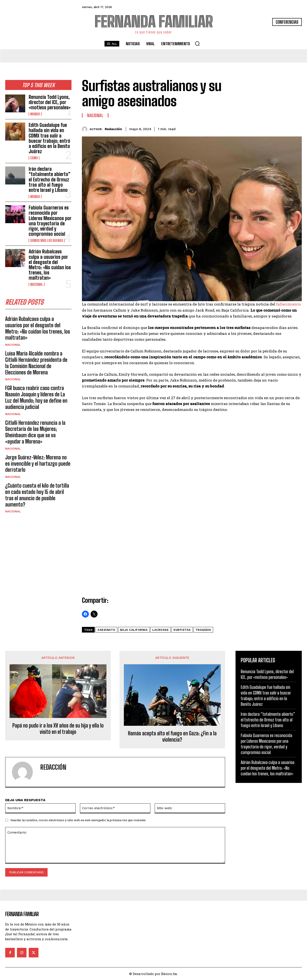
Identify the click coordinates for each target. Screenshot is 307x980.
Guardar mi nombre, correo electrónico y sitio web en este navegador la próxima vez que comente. (78, 820)
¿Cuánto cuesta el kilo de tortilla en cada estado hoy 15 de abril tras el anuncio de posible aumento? (37, 495)
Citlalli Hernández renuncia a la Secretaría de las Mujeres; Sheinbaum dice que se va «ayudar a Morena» (35, 432)
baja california (134, 630)
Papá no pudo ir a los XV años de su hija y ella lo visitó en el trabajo (58, 729)
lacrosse (160, 630)
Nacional (37, 284)
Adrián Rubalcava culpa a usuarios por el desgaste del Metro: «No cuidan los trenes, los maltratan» (50, 265)
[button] (197, 43)
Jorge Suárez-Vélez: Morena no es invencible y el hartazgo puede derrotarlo (38, 464)
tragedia (203, 630)
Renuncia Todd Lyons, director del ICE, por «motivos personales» (50, 102)
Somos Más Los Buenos (47, 241)
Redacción (113, 129)
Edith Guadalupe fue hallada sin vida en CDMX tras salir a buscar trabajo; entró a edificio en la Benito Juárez (49, 138)
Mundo (35, 114)
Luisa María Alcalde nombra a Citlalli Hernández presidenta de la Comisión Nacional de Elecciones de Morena (36, 363)
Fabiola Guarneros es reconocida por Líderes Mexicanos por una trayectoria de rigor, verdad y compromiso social (50, 221)
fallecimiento (289, 304)
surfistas (182, 630)
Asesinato (106, 630)
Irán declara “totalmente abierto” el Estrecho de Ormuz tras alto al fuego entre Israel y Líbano (50, 179)
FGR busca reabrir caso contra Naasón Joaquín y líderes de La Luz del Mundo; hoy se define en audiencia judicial (36, 398)
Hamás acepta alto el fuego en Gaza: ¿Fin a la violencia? (172, 737)
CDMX (34, 158)
